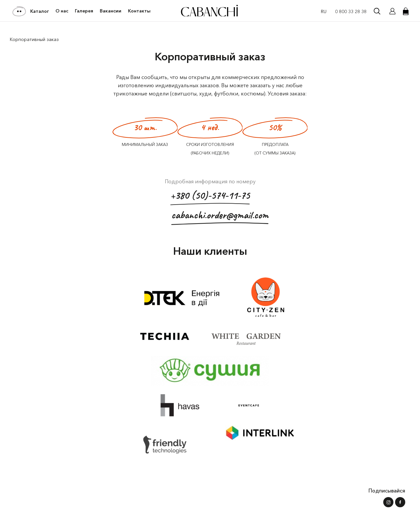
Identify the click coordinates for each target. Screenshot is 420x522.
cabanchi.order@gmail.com (220, 217)
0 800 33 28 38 (351, 11)
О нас (62, 11)
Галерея (84, 11)
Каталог (31, 11)
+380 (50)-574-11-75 (210, 197)
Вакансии (111, 11)
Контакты (139, 11)
